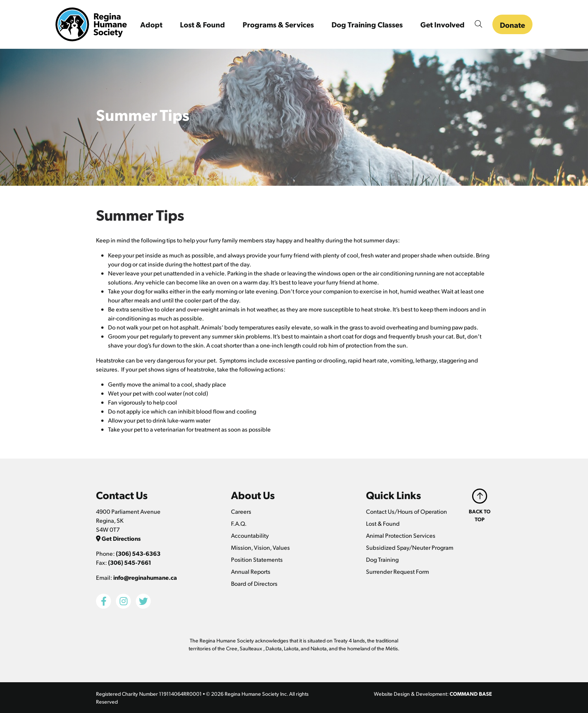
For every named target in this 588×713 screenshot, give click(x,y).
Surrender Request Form (397, 571)
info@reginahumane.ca (145, 577)
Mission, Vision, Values (260, 547)
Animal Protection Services (401, 535)
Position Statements (257, 559)
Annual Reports (251, 571)
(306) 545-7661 (130, 562)
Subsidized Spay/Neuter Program (410, 547)
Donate (512, 25)
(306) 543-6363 (138, 553)
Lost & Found (383, 523)
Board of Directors (254, 583)
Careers (241, 511)
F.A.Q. (239, 523)
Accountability (250, 535)
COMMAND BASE (471, 693)
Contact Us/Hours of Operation (406, 511)
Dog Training (382, 559)
